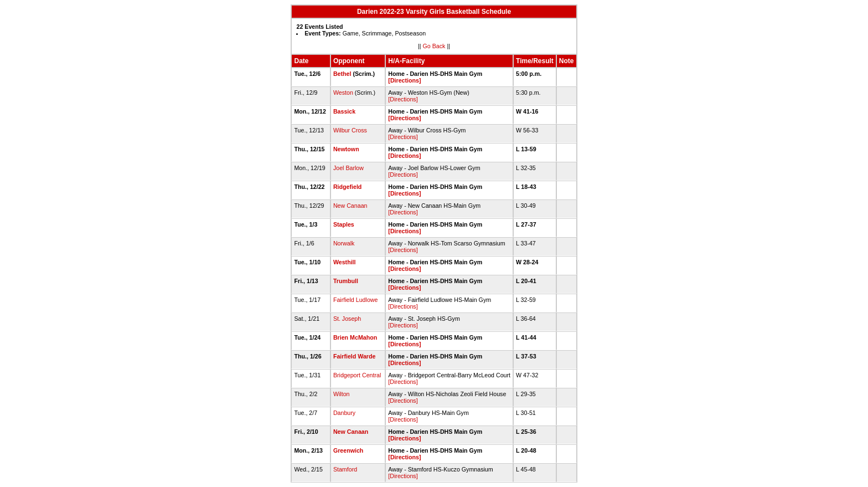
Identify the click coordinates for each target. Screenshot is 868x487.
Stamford (345, 469)
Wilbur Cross (350, 130)
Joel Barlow (348, 168)
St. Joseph (347, 319)
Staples (344, 224)
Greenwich (348, 450)
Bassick (344, 111)
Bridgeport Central (357, 375)
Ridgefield (348, 187)
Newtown (346, 149)
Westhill (345, 262)
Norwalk (344, 243)
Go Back (434, 46)
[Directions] (404, 80)
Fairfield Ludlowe (356, 300)
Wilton (342, 394)
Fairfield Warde (355, 356)
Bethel (342, 74)
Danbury (344, 413)
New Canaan (350, 206)
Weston (343, 93)
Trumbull (346, 281)
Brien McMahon (355, 337)
